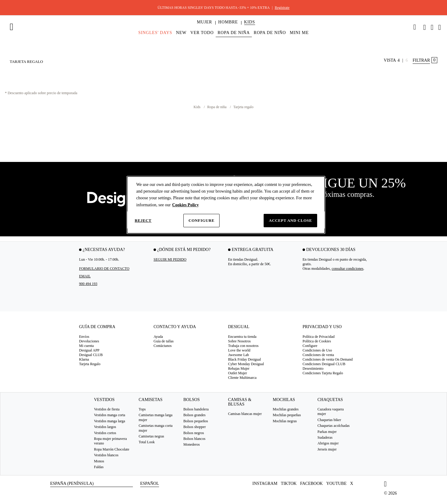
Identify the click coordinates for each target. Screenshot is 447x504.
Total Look (147, 442)
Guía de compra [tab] (97, 327)
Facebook (311, 483)
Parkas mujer (327, 432)
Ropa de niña (217, 107)
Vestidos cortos (105, 433)
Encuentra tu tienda (242, 337)
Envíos (84, 337)
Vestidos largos (105, 427)
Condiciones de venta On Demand (328, 359)
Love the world (239, 350)
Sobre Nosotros (239, 341)
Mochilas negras (285, 421)
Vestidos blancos (106, 455)
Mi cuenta (86, 346)
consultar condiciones (348, 269)
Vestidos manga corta (110, 415)
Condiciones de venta (318, 355)
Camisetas (151, 400)
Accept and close (290, 220)
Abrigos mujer (328, 443)
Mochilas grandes (286, 409)
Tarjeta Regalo (90, 364)
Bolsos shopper (195, 427)
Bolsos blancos (194, 439)
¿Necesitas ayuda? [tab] (104, 250)
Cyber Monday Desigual (246, 364)
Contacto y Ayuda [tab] (175, 327)
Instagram (265, 483)
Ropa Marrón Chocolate (112, 449)
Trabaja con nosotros (243, 346)
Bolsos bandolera (196, 409)
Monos (99, 461)
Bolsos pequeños (196, 421)
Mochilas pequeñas (287, 415)
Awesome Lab (239, 355)
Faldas (99, 467)
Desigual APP (89, 350)
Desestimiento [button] (313, 369)
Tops (142, 409)
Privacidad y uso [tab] (322, 327)
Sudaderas (325, 437)
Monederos (192, 444)
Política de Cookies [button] (317, 341)
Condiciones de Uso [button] (317, 350)
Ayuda (158, 337)
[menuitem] (204, 27)
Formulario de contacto (104, 269)
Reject (143, 220)
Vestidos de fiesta (107, 409)
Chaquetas (330, 400)
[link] (415, 27)
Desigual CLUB (91, 355)
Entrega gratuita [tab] (253, 250)
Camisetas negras (151, 436)
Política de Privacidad (319, 337)
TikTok (289, 483)
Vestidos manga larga (109, 421)
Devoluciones (89, 341)
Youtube (336, 483)
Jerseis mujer (327, 449)
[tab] (112, 329)
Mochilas (284, 400)
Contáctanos (163, 346)
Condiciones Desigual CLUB (324, 364)
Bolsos (192, 400)
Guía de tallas (164, 341)
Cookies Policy (185, 205)
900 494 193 (88, 284)
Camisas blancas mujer (245, 414)
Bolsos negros (194, 433)
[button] (204, 22)
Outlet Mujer (237, 373)
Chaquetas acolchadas (334, 426)
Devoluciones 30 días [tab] (331, 250)
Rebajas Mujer (239, 369)
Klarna (84, 359)
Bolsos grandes (194, 415)
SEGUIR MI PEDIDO (170, 259)
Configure (201, 220)
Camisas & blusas (240, 402)
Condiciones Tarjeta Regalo (323, 373)
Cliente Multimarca (242, 378)
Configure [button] (310, 346)
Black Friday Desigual (244, 359)
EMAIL (85, 276)
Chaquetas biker (329, 420)
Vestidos (104, 400)
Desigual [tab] (239, 327)
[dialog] (226, 205)
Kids (198, 107)
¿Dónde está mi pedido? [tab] (184, 250)
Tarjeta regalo (243, 107)
